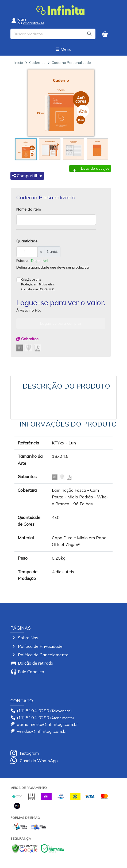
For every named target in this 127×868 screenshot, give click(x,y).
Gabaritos (27, 339)
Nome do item (28, 209)
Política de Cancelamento (43, 655)
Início (19, 63)
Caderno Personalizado (71, 63)
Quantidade (27, 241)
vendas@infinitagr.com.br (42, 731)
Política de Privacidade (40, 646)
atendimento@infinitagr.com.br (47, 724)
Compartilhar (27, 176)
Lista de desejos (95, 168)
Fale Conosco (31, 672)
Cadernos (37, 63)
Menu (63, 49)
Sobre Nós (28, 638)
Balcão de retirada (36, 663)
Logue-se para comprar (61, 323)
